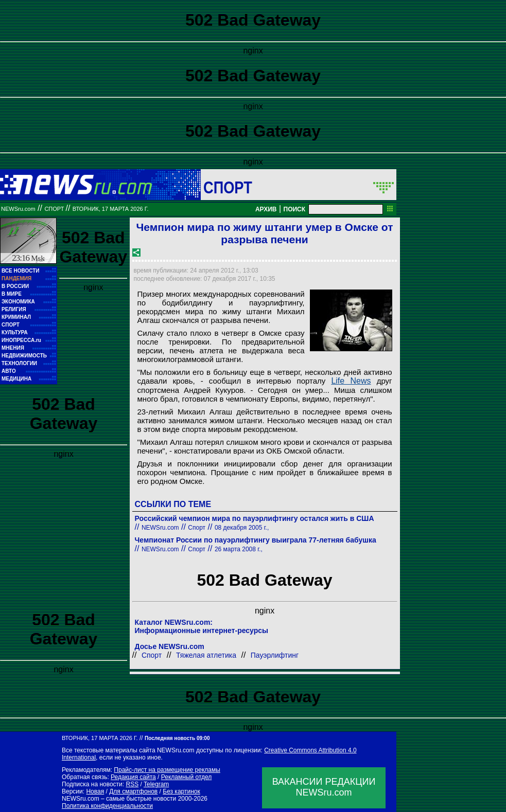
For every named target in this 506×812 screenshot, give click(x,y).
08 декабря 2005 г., (242, 528)
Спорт (228, 187)
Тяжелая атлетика (206, 655)
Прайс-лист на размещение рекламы (167, 770)
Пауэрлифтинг (275, 655)
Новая (95, 791)
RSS (132, 784)
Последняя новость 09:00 (177, 738)
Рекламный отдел (187, 777)
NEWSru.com (18, 209)
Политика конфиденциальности (107, 806)
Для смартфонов (133, 791)
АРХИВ (266, 209)
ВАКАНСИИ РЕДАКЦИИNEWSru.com (324, 787)
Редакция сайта (133, 777)
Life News (351, 381)
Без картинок (181, 791)
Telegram (156, 784)
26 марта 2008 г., (239, 549)
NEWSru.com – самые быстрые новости (119, 799)
